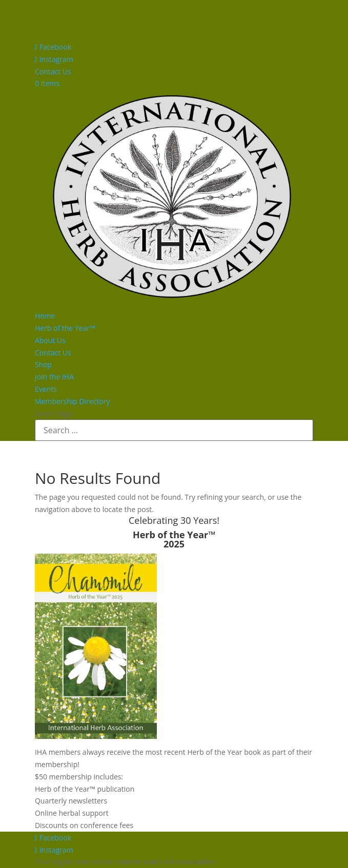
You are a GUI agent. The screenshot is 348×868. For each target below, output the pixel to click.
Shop (43, 364)
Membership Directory (73, 401)
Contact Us (53, 71)
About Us (50, 340)
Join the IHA (54, 377)
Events (46, 389)
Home (45, 316)
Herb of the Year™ (65, 328)
